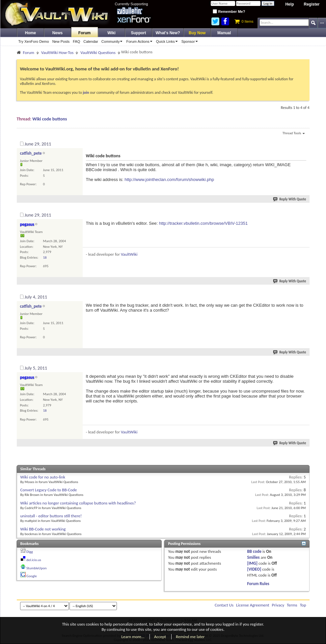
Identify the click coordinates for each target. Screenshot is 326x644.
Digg (30, 552)
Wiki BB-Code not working (43, 529)
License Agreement (253, 605)
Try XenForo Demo (34, 41)
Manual (224, 33)
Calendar (91, 41)
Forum (84, 33)
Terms (292, 605)
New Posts (61, 41)
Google (32, 576)
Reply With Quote (290, 199)
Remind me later (190, 637)
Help (289, 4)
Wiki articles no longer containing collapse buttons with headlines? (78, 503)
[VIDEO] (254, 569)
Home (30, 33)
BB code (254, 551)
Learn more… (133, 637)
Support (139, 33)
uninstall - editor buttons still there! (51, 516)
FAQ (76, 41)
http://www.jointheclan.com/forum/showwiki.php (169, 180)
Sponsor (191, 41)
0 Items (244, 21)
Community (113, 41)
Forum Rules (258, 584)
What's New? (168, 33)
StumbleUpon (37, 568)
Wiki (111, 33)
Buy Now (197, 33)
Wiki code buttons (50, 119)
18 (45, 258)
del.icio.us (34, 560)
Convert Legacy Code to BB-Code (49, 490)
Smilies (254, 557)
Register (312, 4)
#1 (304, 143)
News (57, 33)
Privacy (278, 605)
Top (303, 605)
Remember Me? (229, 12)
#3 (304, 296)
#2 (304, 214)
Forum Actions (140, 41)
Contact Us (224, 605)
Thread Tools (294, 134)
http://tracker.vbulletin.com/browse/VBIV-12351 (204, 223)
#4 (304, 367)
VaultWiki (129, 254)
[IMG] (253, 563)
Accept (160, 637)
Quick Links (168, 41)
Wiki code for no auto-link (43, 477)
